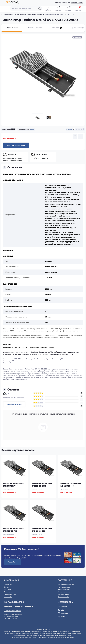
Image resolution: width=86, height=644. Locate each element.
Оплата (12, 154)
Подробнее (13, 562)
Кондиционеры (63, 594)
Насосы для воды (64, 587)
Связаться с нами (10, 594)
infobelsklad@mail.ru (13, 611)
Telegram (64, 606)
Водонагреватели (64, 589)
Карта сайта (8, 597)
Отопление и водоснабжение (16, 15)
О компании (8, 592)
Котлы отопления (64, 592)
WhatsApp (64, 613)
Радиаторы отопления (36, 15)
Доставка (42, 154)
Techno (32, 129)
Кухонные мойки (64, 597)
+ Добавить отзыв (14, 404)
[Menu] (3, 3)
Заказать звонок (77, 3)
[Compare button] (81, 137)
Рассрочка (8, 585)
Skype (63, 617)
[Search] (40, 9)
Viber (63, 610)
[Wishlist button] (75, 137)
